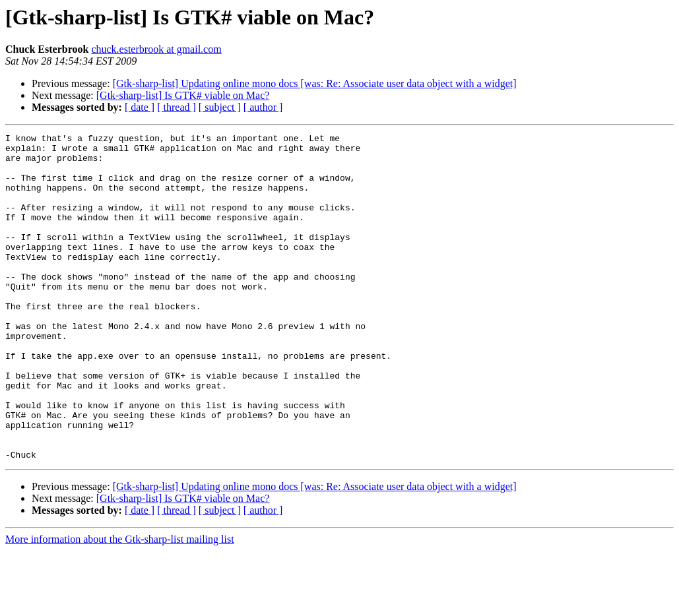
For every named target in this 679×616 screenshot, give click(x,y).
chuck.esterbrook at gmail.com (156, 49)
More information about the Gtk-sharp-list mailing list (120, 604)
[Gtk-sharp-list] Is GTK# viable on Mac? (183, 95)
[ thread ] (177, 107)
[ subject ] (220, 107)
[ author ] (263, 107)
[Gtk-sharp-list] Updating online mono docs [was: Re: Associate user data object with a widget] (315, 83)
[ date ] (140, 107)
